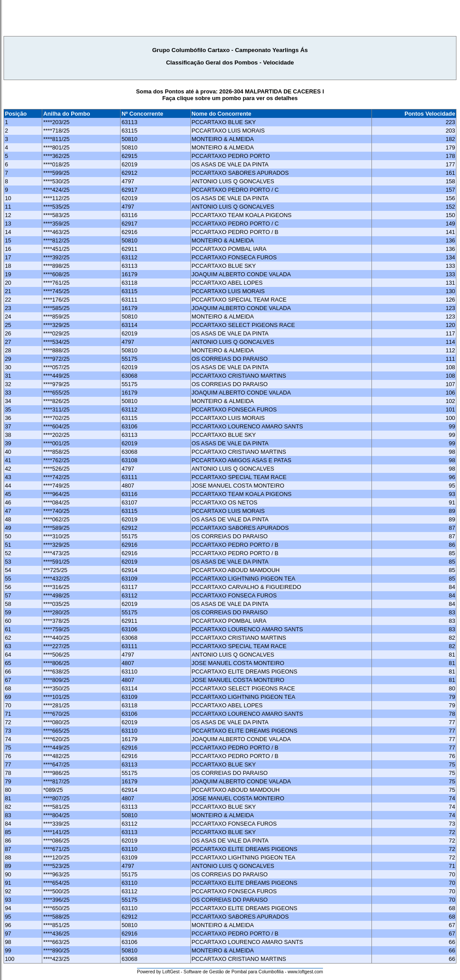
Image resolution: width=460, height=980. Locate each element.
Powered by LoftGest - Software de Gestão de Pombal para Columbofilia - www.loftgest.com (230, 972)
